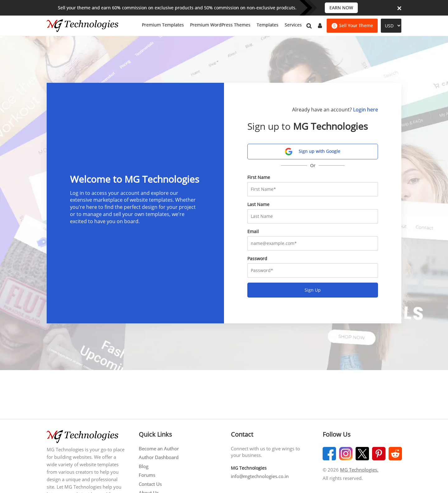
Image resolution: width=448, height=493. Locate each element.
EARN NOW (341, 8)
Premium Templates (163, 25)
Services (293, 25)
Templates (268, 25)
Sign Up (313, 290)
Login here (366, 110)
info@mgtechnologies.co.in (260, 476)
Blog (144, 466)
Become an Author (159, 448)
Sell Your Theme (352, 26)
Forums (147, 475)
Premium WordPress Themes (220, 25)
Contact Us (150, 484)
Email (253, 231)
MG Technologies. (359, 470)
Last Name (258, 204)
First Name (259, 177)
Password (257, 258)
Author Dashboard (159, 457)
